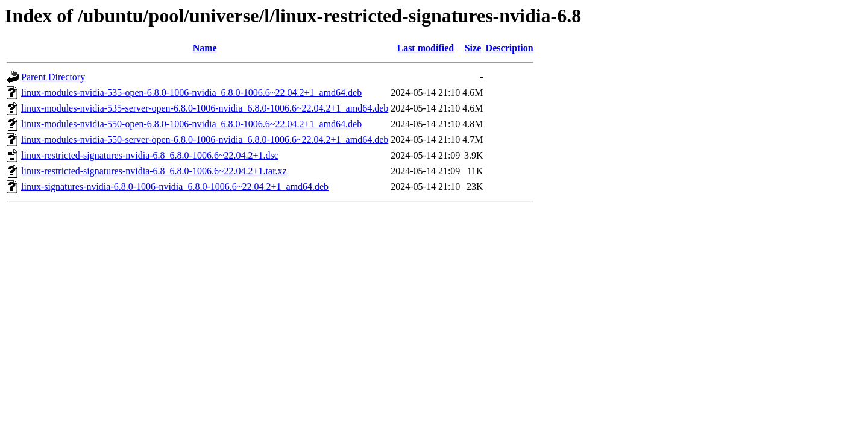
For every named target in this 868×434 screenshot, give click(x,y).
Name (205, 48)
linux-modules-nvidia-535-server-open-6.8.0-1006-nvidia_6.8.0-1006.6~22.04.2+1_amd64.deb (205, 108)
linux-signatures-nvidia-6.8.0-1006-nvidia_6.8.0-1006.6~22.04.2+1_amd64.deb (175, 187)
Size (473, 48)
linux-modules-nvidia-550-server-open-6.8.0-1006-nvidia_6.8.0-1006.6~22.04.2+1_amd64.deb (205, 140)
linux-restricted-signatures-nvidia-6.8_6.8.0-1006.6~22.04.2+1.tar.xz (154, 171)
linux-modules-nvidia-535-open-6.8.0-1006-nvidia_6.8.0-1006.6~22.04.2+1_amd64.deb (191, 93)
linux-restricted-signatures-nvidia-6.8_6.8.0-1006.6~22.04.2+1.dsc (150, 155)
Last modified (425, 48)
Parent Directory (53, 77)
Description (510, 48)
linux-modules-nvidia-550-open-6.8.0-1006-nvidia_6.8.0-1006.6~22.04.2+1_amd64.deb (191, 124)
